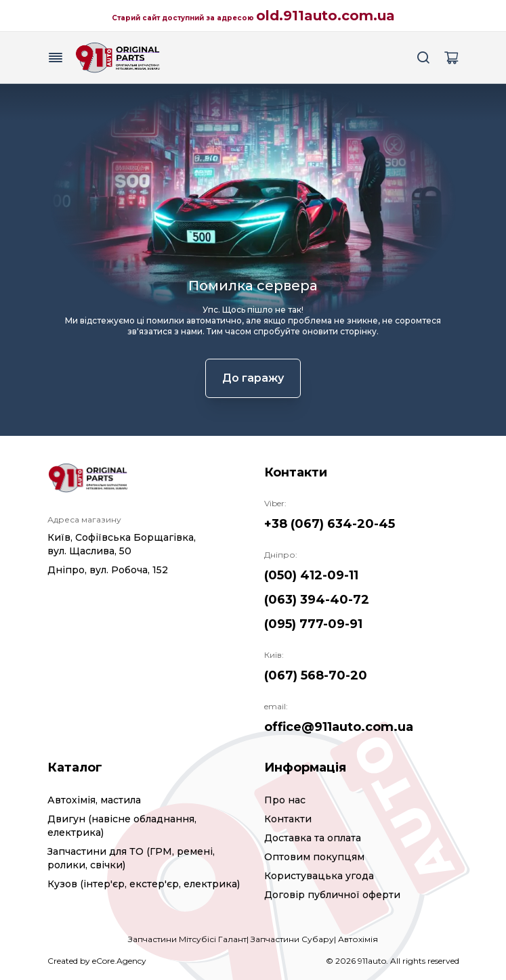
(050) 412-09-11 (311, 575)
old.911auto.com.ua (325, 16)
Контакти (288, 819)
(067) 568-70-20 (316, 675)
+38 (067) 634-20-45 (330, 524)
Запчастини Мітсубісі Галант (187, 939)
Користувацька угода (319, 876)
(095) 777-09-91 (313, 624)
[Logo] (118, 58)
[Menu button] (56, 58)
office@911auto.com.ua (339, 727)
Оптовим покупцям (314, 857)
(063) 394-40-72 (317, 600)
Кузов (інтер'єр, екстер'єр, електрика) (144, 884)
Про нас (285, 800)
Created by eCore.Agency (97, 961)
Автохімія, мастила (94, 800)
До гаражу (253, 378)
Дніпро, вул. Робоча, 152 (108, 570)
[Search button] (424, 58)
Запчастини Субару (292, 939)
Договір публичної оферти (332, 895)
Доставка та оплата (313, 838)
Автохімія (358, 939)
